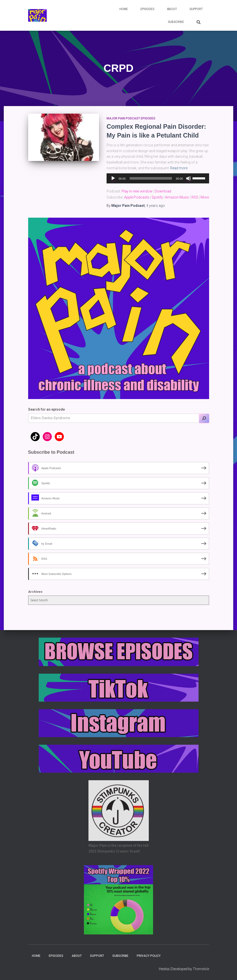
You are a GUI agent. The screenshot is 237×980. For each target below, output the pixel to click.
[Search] (204, 418)
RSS (195, 197)
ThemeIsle (201, 969)
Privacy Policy (149, 956)
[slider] (151, 178)
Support (196, 9)
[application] (158, 178)
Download (163, 191)
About (172, 9)
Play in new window (137, 191)
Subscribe (176, 22)
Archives (35, 592)
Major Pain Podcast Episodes (131, 118)
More (205, 197)
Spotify (157, 197)
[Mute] (188, 178)
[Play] (113, 178)
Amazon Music (177, 197)
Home (124, 9)
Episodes (147, 9)
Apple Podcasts (137, 197)
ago (156, 206)
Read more (179, 168)
